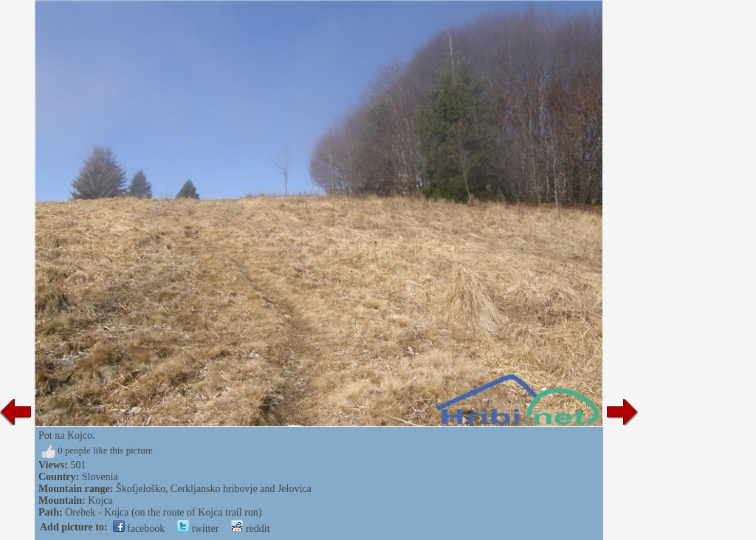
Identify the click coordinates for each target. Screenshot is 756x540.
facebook (139, 529)
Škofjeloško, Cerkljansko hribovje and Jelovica (214, 489)
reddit (250, 529)
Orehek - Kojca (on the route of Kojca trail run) (163, 512)
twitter (198, 529)
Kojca (100, 500)
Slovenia (100, 477)
